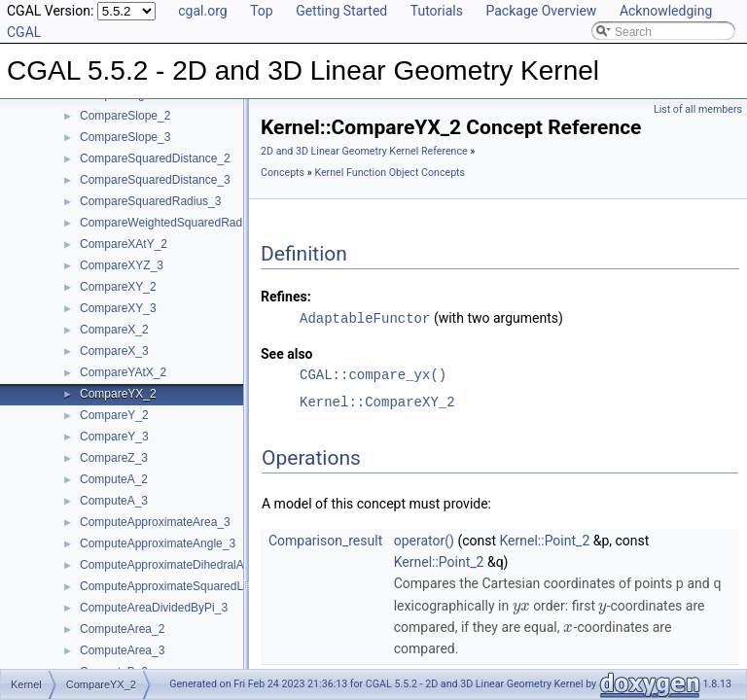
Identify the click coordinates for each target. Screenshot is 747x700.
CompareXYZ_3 (122, 265)
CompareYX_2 (118, 394)
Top (262, 11)
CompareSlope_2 (125, 116)
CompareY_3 (114, 437)
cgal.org (202, 11)
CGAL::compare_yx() (373, 374)
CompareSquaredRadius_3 (150, 201)
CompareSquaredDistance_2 (155, 158)
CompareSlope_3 (125, 137)
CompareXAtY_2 (124, 244)
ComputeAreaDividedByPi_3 (154, 608)
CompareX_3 (114, 351)
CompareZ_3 (114, 458)
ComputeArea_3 (122, 650)
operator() (424, 540)
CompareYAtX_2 (123, 372)
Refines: (286, 297)
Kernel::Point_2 (545, 540)
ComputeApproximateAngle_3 (158, 543)
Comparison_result (325, 540)
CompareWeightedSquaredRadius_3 (175, 223)
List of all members (698, 109)
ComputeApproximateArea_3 (155, 522)
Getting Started (341, 11)
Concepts (283, 173)
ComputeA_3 (114, 501)
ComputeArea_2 (122, 629)
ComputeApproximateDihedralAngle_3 (179, 565)
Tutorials (437, 11)
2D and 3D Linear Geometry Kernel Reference (364, 151)
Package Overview (541, 11)
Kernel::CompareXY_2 (377, 401)
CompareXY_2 (118, 287)
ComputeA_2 (114, 479)
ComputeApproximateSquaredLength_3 (182, 586)
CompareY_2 (114, 415)
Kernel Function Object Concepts (390, 173)
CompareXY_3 (118, 308)
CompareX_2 (114, 330)
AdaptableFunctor (365, 317)
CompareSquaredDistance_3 (155, 180)
